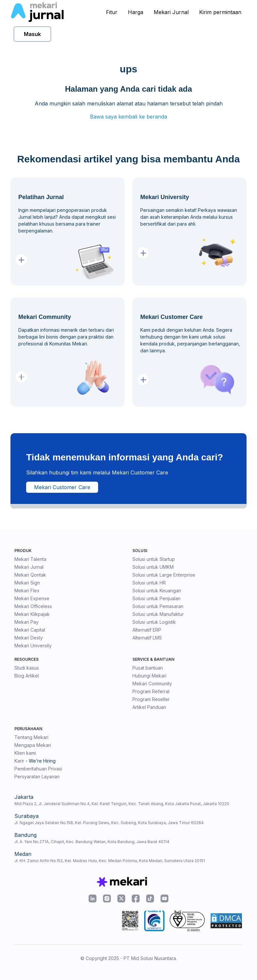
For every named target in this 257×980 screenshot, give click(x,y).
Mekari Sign (27, 583)
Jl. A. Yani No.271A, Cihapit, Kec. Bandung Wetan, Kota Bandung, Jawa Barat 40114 (92, 842)
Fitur (112, 12)
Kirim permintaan (220, 12)
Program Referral (151, 691)
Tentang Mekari (31, 737)
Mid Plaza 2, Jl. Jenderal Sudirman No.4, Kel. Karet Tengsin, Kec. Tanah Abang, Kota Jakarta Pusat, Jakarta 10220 (122, 804)
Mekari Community (152, 684)
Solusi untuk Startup (154, 559)
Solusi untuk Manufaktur (158, 614)
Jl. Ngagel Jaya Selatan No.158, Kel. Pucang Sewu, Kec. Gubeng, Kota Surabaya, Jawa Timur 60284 (109, 823)
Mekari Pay (26, 622)
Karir (19, 761)
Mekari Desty (29, 638)
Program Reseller (151, 699)
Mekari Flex (27, 591)
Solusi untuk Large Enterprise (164, 575)
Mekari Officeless (33, 606)
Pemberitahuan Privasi (38, 769)
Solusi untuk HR (149, 583)
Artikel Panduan (149, 707)
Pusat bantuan (148, 668)
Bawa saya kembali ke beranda (128, 117)
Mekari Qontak (30, 575)
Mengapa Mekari (33, 745)
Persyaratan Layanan (37, 777)
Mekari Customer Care (62, 487)
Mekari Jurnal (171, 12)
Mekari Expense (32, 598)
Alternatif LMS (147, 638)
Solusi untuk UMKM (153, 567)
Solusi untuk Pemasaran (158, 606)
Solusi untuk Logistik (154, 622)
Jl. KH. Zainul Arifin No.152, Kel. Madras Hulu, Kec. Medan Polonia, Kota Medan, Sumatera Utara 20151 (110, 861)
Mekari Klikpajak (32, 614)
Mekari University (33, 646)
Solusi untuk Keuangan (157, 591)
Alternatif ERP (147, 630)
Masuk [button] (32, 34)
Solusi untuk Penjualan (156, 598)
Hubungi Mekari (149, 676)
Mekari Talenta (30, 559)
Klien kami (25, 753)
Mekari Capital (30, 630)
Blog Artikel (27, 676)
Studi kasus (27, 668)
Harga (136, 12)
